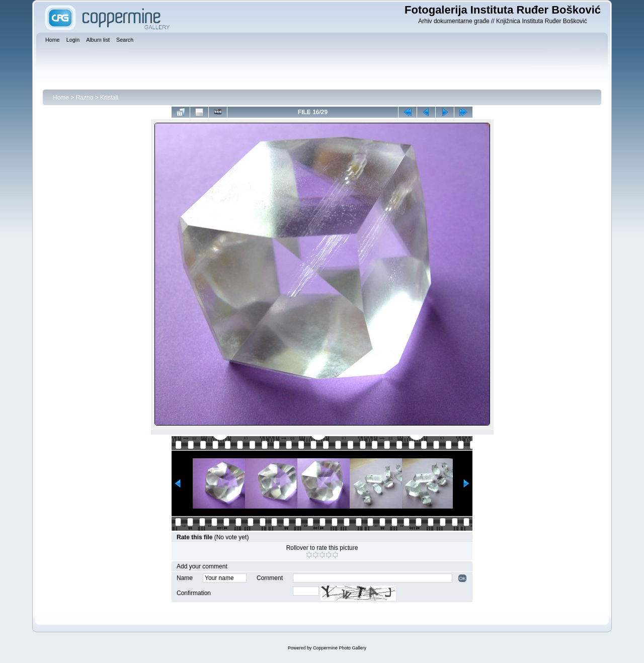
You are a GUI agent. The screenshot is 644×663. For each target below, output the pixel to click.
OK (462, 578)
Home (61, 98)
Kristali (109, 98)
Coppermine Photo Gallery (340, 648)
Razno (85, 98)
